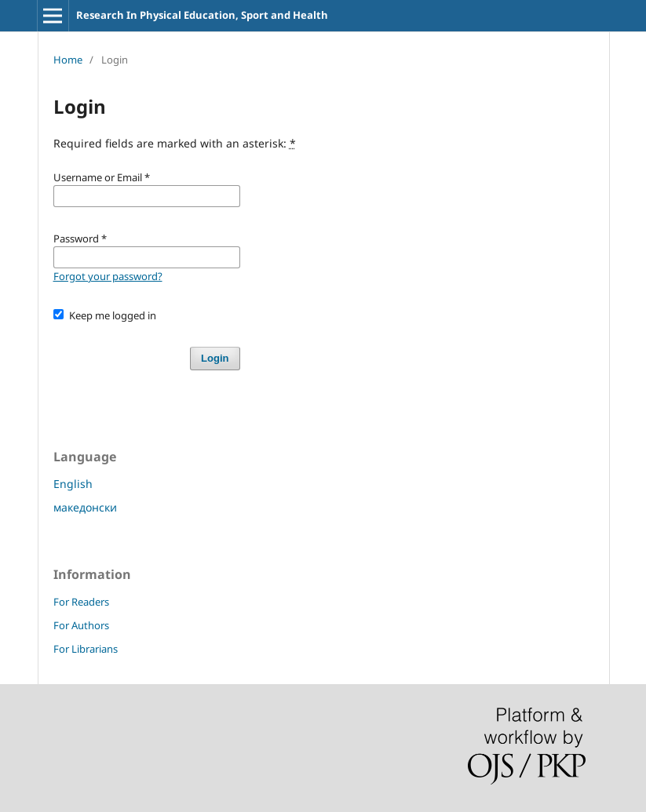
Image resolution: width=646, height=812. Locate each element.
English (73, 484)
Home (68, 60)
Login (215, 358)
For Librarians (86, 649)
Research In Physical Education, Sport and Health (202, 15)
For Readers (81, 602)
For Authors (81, 625)
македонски (85, 507)
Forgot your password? (108, 276)
